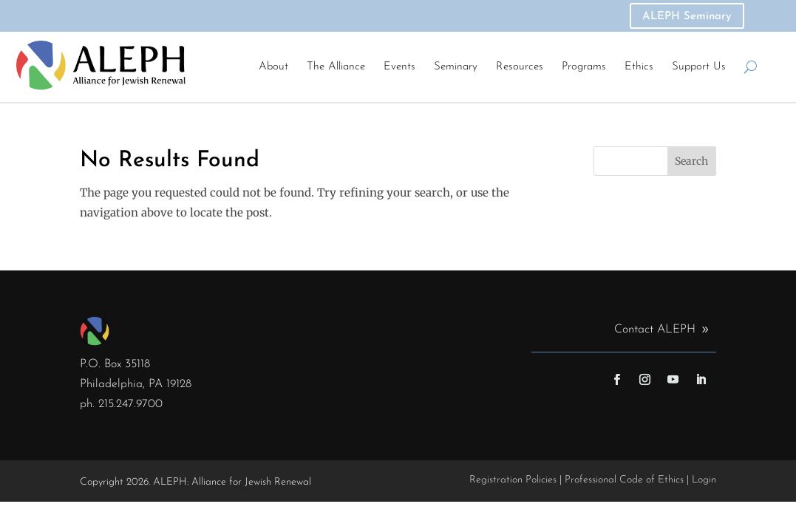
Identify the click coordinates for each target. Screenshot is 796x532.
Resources (520, 67)
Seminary (456, 67)
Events (399, 67)
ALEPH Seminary (687, 17)
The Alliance (336, 67)
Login (704, 480)
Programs (584, 67)
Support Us (699, 67)
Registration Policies (513, 480)
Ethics (639, 67)
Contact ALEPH (655, 330)
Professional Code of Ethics (624, 480)
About (273, 67)
